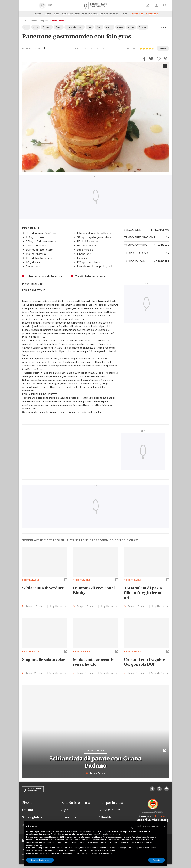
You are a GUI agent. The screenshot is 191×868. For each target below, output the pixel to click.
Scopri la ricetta (58, 606)
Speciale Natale (58, 21)
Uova (26, 27)
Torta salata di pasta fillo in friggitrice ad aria (143, 593)
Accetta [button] (156, 860)
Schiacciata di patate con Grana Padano (95, 762)
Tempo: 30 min (96, 773)
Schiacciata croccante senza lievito (94, 662)
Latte (90, 27)
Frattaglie (47, 27)
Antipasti (44, 21)
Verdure (131, 27)
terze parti (69, 837)
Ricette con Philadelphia (144, 14)
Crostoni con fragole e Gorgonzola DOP (145, 662)
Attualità (67, 14)
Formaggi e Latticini (75, 27)
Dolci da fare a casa (86, 14)
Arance (120, 27)
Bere (57, 14)
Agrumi (109, 27)
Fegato (59, 27)
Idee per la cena (109, 14)
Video (124, 14)
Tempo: (34, 606)
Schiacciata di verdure (43, 588)
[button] (165, 27)
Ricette (37, 14)
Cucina (48, 14)
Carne (36, 27)
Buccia (160, 816)
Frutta (99, 27)
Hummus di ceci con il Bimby (94, 590)
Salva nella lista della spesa (44, 276)
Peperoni (143, 27)
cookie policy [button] (114, 834)
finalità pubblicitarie (42, 842)
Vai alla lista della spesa (91, 276)
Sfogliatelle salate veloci (44, 660)
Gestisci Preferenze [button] (40, 860)
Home (25, 21)
